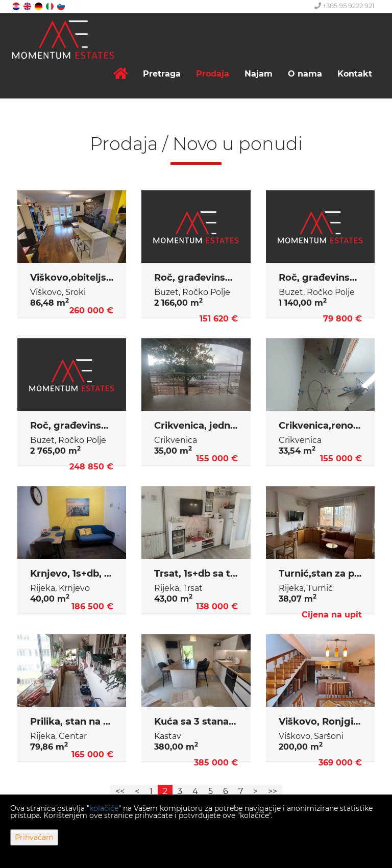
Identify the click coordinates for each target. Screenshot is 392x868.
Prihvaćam (34, 837)
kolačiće (104, 808)
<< (120, 791)
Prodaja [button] (213, 74)
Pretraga (162, 74)
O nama (305, 74)
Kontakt (355, 74)
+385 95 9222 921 (345, 6)
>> (273, 791)
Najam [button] (259, 74)
